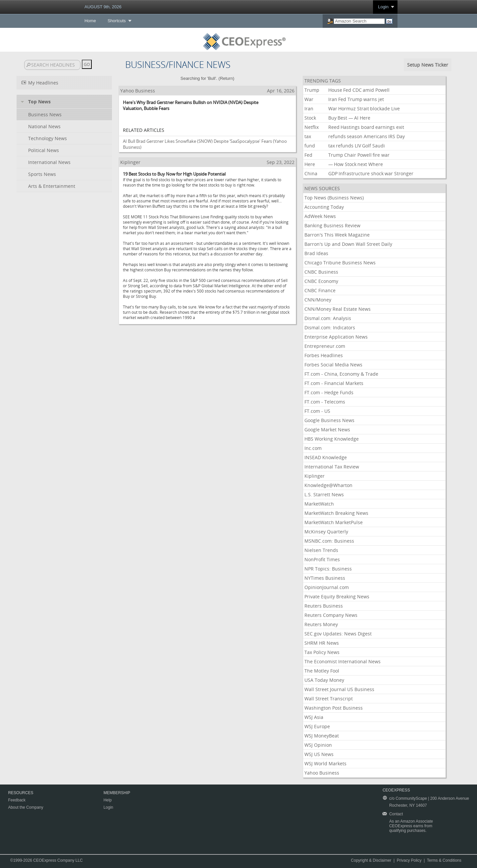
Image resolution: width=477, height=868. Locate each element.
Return (226, 78)
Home (90, 21)
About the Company (26, 807)
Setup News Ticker (428, 65)
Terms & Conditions (444, 860)
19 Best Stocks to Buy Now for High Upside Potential (174, 174)
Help (107, 800)
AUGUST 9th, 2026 (103, 7)
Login (383, 7)
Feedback (17, 800)
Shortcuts (117, 21)
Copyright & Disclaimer (371, 860)
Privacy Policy (409, 860)
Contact (396, 814)
